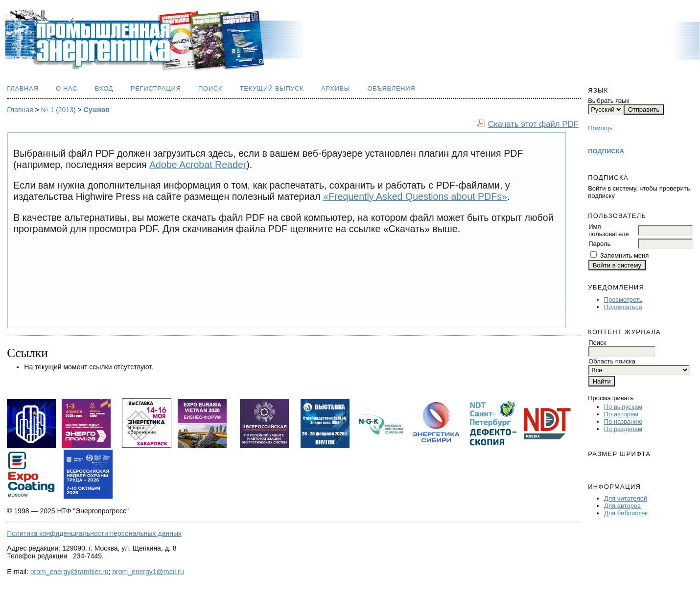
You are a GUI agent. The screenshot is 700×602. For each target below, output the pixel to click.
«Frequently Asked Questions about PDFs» (415, 196)
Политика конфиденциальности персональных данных (94, 533)
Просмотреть (623, 300)
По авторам (621, 414)
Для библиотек (626, 513)
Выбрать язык (608, 101)
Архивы (336, 88)
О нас (67, 88)
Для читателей (626, 498)
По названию (623, 421)
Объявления (392, 88)
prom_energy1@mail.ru (148, 572)
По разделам (623, 429)
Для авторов (622, 506)
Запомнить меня (624, 255)
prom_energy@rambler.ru (70, 572)
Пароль (599, 244)
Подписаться (623, 307)
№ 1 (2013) (58, 110)
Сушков (97, 110)
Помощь (600, 128)
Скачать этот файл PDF (533, 124)
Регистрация (156, 88)
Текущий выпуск (272, 88)
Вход (104, 88)
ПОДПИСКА (606, 151)
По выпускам (623, 407)
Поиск (210, 88)
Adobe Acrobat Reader (198, 165)
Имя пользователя (608, 230)
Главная (23, 88)
